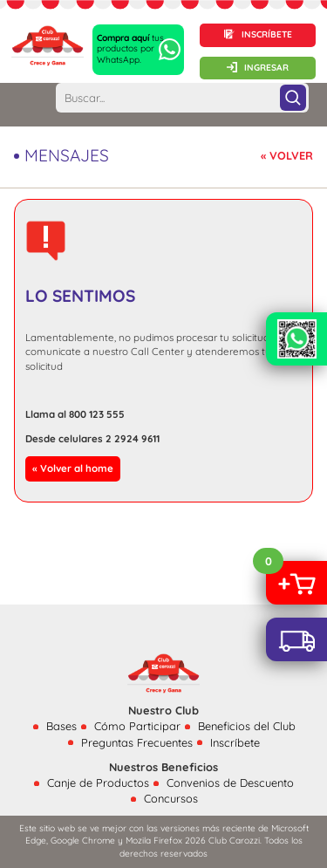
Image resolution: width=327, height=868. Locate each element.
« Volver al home (73, 468)
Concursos (171, 798)
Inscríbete (235, 742)
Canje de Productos (98, 783)
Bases (61, 726)
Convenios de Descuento (230, 783)
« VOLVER (287, 155)
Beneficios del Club (247, 726)
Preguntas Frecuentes (137, 742)
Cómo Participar (137, 726)
